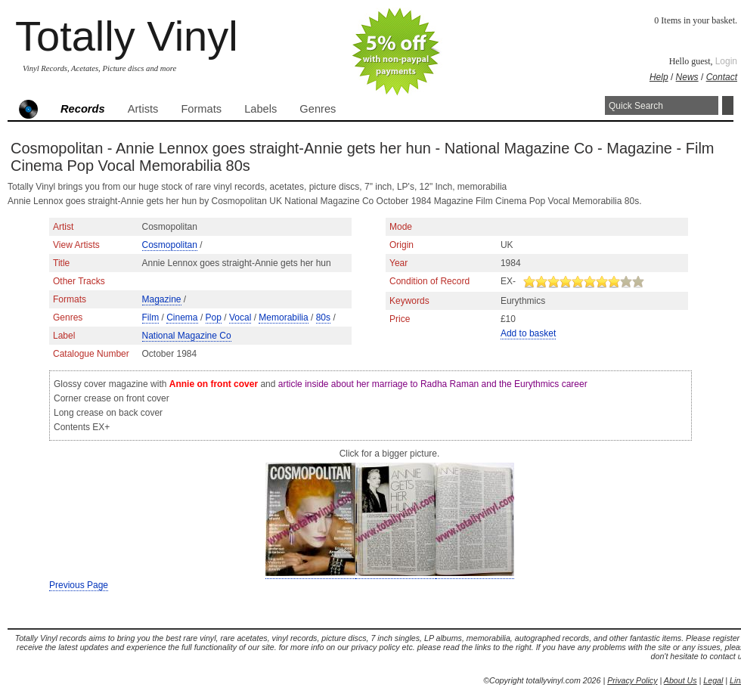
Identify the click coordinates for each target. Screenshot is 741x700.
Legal (713, 680)
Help (659, 77)
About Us (681, 680)
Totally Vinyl (127, 36)
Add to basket (528, 333)
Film (151, 317)
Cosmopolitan (170, 245)
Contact (722, 77)
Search (728, 105)
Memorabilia (283, 317)
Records (83, 109)
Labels (260, 109)
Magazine (162, 299)
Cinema (182, 317)
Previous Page (79, 585)
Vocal (240, 317)
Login (726, 61)
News (687, 77)
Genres (318, 109)
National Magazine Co (187, 336)
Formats (201, 109)
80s (323, 317)
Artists (143, 109)
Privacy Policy (632, 680)
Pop (214, 317)
